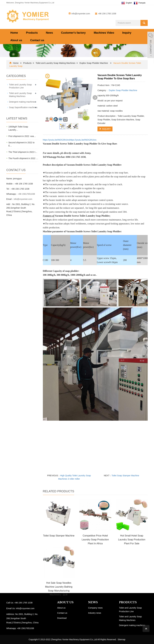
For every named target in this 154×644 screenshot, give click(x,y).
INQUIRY (105, 129)
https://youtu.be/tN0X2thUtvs (56, 140)
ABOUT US (65, 602)
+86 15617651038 (26, 194)
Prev (43, 98)
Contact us (37, 40)
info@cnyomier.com (81, 14)
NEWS (93, 602)
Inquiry (127, 33)
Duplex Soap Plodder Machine (94, 63)
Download (62, 618)
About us (16, 40)
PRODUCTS (128, 602)
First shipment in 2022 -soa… (22, 136)
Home (14, 33)
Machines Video (104, 33)
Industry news (95, 613)
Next (95, 98)
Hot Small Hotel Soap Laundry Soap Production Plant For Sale (132, 540)
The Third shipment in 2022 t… (23, 152)
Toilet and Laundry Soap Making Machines (55, 63)
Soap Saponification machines (23, 107)
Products (32, 33)
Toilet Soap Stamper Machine (125, 476)
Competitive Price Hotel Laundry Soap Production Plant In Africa (95, 540)
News (49, 33)
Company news (95, 608)
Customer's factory (73, 33)
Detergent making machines (22, 102)
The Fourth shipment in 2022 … (23, 158)
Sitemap (121, 639)
